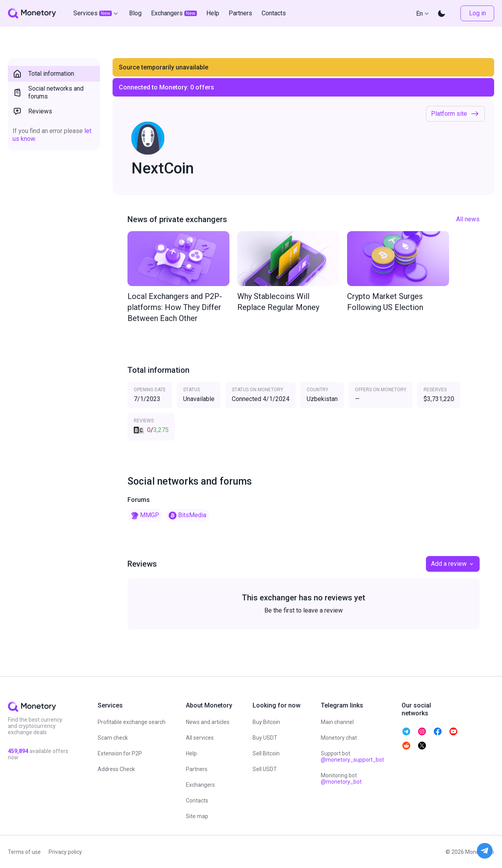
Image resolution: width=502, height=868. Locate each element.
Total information (43, 74)
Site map (197, 816)
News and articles (208, 722)
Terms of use (24, 852)
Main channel (337, 722)
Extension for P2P (120, 753)
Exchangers (200, 785)
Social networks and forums (48, 92)
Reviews (32, 111)
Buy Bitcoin (266, 722)
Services (96, 13)
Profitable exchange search (132, 722)
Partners (197, 769)
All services (200, 738)
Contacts (197, 801)
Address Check (116, 769)
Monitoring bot (341, 779)
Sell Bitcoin (266, 753)
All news (468, 219)
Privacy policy (65, 852)
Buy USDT (265, 738)
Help (191, 753)
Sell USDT (265, 769)
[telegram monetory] (406, 731)
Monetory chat (339, 738)
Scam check (113, 738)
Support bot (352, 757)
